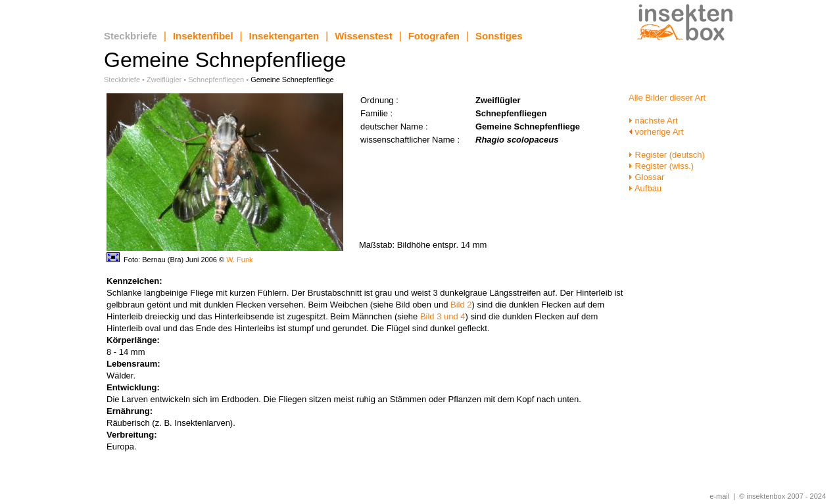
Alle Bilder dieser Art (667, 98)
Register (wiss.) (661, 166)
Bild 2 (461, 305)
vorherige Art (656, 132)
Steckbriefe (131, 36)
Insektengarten (284, 36)
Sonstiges (499, 36)
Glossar (646, 177)
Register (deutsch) (667, 155)
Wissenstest (363, 36)
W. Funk (239, 260)
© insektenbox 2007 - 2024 (782, 496)
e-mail (719, 496)
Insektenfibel (203, 36)
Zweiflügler (164, 80)
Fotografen (434, 36)
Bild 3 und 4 (443, 316)
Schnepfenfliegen (216, 80)
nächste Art (653, 121)
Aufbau (645, 188)
